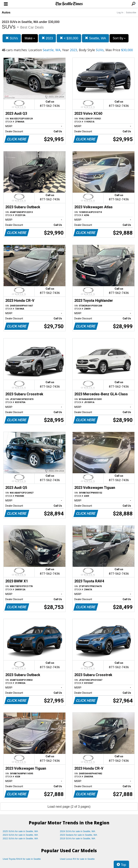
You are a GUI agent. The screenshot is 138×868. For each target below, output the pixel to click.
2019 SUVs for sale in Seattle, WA (78, 838)
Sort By (119, 38)
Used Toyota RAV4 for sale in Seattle (22, 859)
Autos (6, 12)
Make (30, 38)
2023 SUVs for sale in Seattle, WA (20, 835)
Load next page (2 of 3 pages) (69, 807)
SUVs (12, 38)
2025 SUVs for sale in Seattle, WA (20, 831)
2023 (47, 38)
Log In (120, 12)
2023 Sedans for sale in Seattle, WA (78, 835)
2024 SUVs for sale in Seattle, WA (78, 831)
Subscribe (131, 12)
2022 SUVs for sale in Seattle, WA (20, 838)
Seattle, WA (95, 38)
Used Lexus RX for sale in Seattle (77, 859)
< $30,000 (69, 38)
